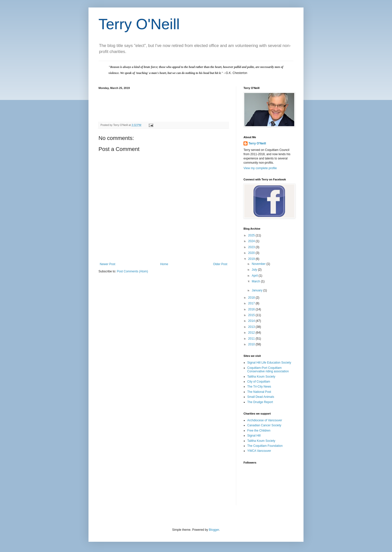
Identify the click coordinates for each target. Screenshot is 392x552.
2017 (252, 303)
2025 (252, 235)
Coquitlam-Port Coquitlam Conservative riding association (268, 370)
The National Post (259, 392)
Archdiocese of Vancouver (265, 420)
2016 (252, 309)
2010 (252, 344)
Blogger (214, 530)
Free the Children (259, 431)
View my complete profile (260, 168)
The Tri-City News (259, 387)
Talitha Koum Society (261, 377)
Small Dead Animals (261, 397)
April (255, 276)
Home (164, 264)
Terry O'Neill (139, 24)
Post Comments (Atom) (132, 271)
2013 (252, 327)
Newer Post (107, 264)
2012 (252, 333)
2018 (252, 298)
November (259, 264)
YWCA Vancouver (259, 451)
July (255, 270)
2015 (252, 315)
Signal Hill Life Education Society (269, 363)
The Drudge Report (260, 402)
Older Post (220, 264)
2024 (252, 241)
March (256, 281)
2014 (252, 321)
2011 (252, 339)
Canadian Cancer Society (264, 425)
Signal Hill (254, 436)
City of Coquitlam (259, 382)
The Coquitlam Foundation (265, 446)
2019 (252, 259)
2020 (252, 253)
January (257, 290)
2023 (252, 247)
